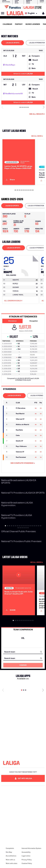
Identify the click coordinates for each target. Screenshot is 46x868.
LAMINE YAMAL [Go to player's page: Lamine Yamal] (18, 295)
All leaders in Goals (13, 301)
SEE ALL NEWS (37, 136)
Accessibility (26, 852)
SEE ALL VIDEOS (37, 562)
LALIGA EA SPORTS (13, 43)
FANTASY (19, 24)
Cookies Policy (27, 863)
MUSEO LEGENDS (33, 24)
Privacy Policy (27, 860)
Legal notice (26, 856)
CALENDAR (7, 24)
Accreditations (11, 856)
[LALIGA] (15, 13)
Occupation (34, 321)
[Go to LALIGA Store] (23, 7)
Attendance (12, 321)
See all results (37, 114)
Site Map (9, 852)
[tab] (13, 43)
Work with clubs (11, 863)
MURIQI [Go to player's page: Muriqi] (15, 284)
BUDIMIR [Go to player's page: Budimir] (16, 287)
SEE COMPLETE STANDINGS (23, 463)
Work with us (10, 860)
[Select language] (32, 13)
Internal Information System (31, 848)
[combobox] (23, 652)
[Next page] (43, 690)
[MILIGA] (42, 13)
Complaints (10, 848)
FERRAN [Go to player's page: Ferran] (16, 291)
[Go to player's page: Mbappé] (30, 265)
